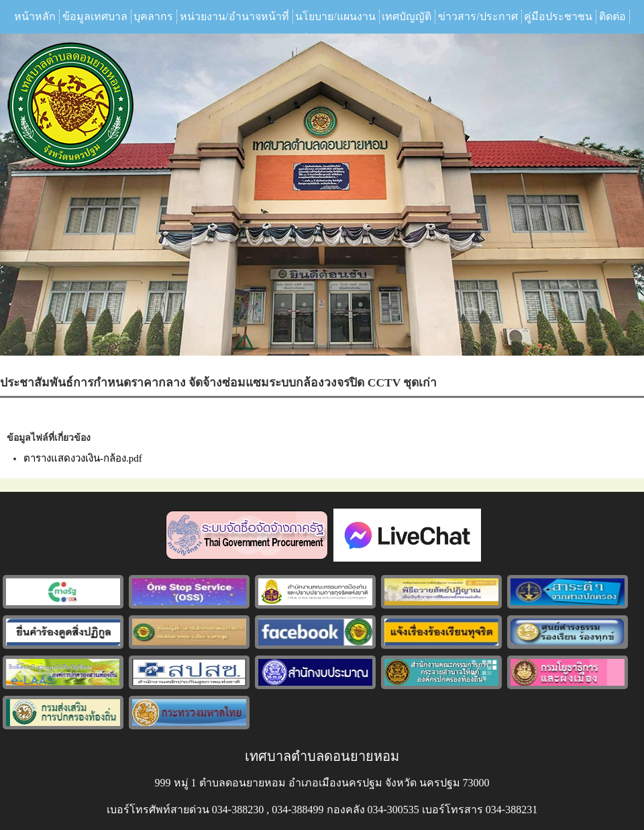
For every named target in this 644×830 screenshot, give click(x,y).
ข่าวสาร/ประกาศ (478, 16)
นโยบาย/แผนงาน (335, 16)
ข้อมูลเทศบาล (95, 16)
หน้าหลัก (35, 16)
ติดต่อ (612, 16)
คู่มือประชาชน (558, 16)
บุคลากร (153, 16)
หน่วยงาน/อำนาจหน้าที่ (234, 16)
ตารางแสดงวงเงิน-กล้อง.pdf (83, 458)
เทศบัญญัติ (407, 16)
